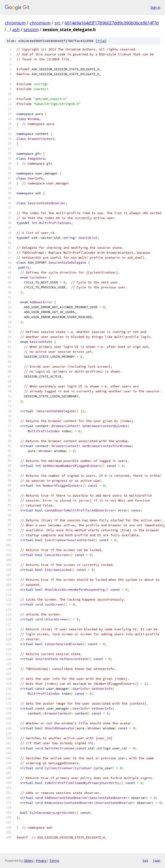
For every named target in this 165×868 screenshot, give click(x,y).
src (58, 23)
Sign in (155, 7)
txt (145, 860)
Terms (54, 861)
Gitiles (28, 861)
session (31, 29)
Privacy (41, 861)
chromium (15, 23)
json (157, 860)
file (101, 41)
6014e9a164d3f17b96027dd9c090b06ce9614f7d (112, 23)
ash (16, 29)
